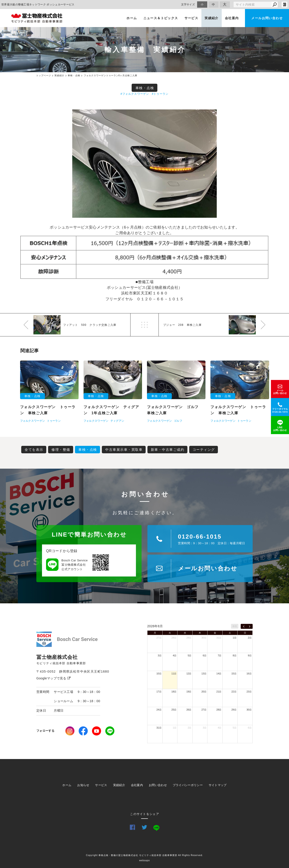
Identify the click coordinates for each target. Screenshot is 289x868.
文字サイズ (188, 4)
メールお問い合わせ (267, 18)
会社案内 (232, 18)
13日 (204, 674)
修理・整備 (61, 450)
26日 (189, 710)
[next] (250, 626)
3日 (160, 656)
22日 (234, 692)
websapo (144, 860)
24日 (159, 710)
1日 (235, 638)
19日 (189, 692)
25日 (174, 710)
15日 (234, 674)
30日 (204, 638)
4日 (175, 656)
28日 (174, 638)
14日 (219, 674)
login (284, 5)
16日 (249, 674)
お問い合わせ (158, 785)
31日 (219, 638)
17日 (159, 692)
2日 (250, 638)
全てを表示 (34, 450)
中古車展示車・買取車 (124, 450)
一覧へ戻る (144, 325)
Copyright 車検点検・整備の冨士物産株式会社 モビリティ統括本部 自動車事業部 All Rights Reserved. (145, 855)
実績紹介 (212, 18)
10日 (159, 674)
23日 (249, 692)
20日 (204, 692)
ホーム (132, 18)
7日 (219, 656)
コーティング (204, 450)
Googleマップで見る (53, 678)
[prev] (244, 626)
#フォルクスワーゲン (135, 94)
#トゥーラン (160, 94)
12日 (189, 674)
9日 (250, 656)
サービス (191, 18)
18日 (174, 692)
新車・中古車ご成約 (168, 450)
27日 (159, 638)
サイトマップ (218, 785)
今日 (235, 626)
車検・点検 (145, 88)
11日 (174, 674)
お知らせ (83, 785)
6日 (205, 656)
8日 (235, 656)
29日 (189, 638)
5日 (190, 656)
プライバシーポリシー (188, 785)
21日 (219, 692)
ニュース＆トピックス (161, 18)
